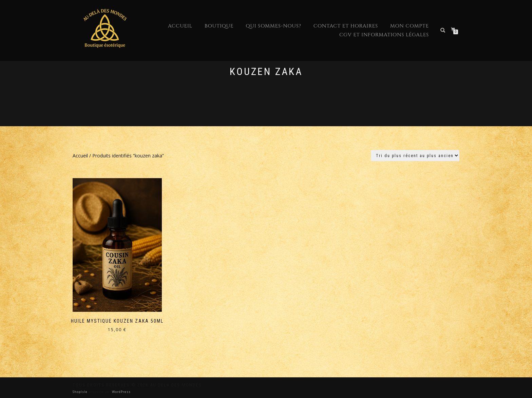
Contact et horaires (346, 26)
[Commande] (415, 156)
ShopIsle (81, 392)
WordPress (121, 392)
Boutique (219, 26)
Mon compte (410, 26)
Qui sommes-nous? (273, 26)
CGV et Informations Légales (384, 35)
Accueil (180, 26)
